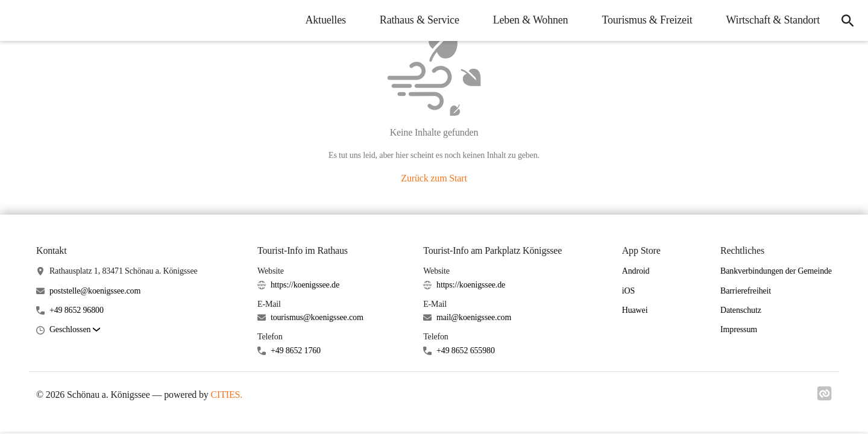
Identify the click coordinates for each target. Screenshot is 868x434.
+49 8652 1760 (296, 351)
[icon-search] (848, 20)
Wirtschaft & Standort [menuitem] (773, 20)
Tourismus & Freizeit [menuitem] (647, 20)
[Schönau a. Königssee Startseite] (18, 20)
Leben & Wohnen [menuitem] (531, 20)
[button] (75, 330)
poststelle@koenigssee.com (95, 291)
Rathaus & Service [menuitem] (420, 20)
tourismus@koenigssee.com (317, 317)
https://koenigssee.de (305, 285)
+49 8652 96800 (77, 310)
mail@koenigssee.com (474, 317)
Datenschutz (741, 310)
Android (636, 271)
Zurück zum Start (434, 178)
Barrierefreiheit (746, 291)
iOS (628, 291)
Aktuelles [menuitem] (325, 20)
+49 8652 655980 (466, 351)
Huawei (635, 310)
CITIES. (227, 395)
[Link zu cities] (825, 397)
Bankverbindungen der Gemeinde (776, 271)
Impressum (739, 329)
